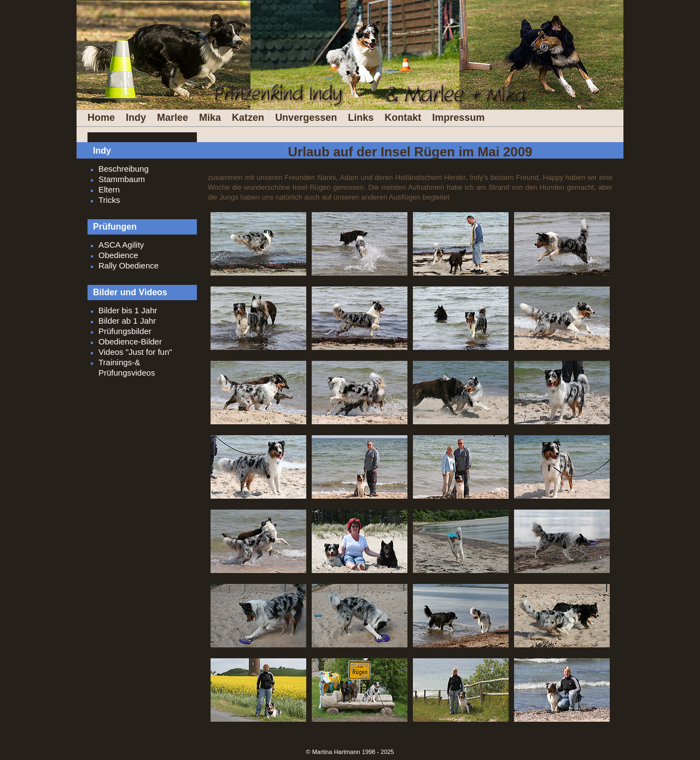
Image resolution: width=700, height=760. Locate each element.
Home (101, 118)
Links (361, 118)
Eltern (109, 189)
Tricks (109, 200)
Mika (210, 118)
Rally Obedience (129, 265)
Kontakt (403, 118)
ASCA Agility (121, 245)
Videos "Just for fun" (135, 352)
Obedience (118, 255)
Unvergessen (306, 118)
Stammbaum (122, 179)
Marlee (173, 118)
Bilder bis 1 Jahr (128, 310)
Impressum (458, 118)
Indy (136, 118)
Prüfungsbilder (125, 331)
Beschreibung (124, 169)
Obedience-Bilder (130, 341)
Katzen (248, 118)
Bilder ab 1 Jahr (127, 321)
